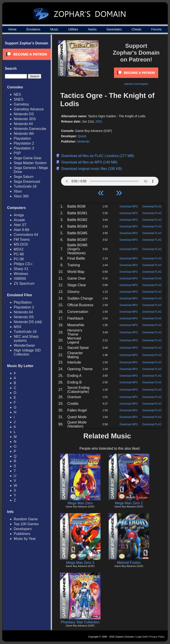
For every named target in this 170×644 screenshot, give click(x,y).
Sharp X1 (21, 269)
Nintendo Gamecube (30, 129)
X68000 (20, 279)
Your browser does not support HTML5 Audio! (110, 180)
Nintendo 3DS (25, 119)
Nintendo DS (24, 114)
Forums (156, 29)
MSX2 (19, 249)
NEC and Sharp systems (26, 339)
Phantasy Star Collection (80, 622)
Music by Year (25, 539)
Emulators (33, 29)
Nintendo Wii (24, 134)
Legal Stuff (141, 637)
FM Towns (22, 240)
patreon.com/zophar (136, 84)
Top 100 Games (26, 524)
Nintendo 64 (23, 124)
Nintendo (83, 141)
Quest (82, 136)
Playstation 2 (24, 143)
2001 (99, 121)
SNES (19, 99)
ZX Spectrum (24, 283)
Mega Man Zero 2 (129, 503)
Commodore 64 (26, 235)
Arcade (19, 220)
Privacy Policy (157, 637)
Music (54, 29)
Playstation (22, 138)
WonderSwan (24, 345)
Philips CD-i (23, 264)
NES (17, 94)
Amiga (19, 215)
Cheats (136, 29)
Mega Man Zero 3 (80, 563)
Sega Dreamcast (27, 182)
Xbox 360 (21, 196)
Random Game (26, 519)
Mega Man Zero (80, 503)
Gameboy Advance (29, 109)
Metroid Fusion (129, 563)
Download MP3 (128, 207)
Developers (23, 529)
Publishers (22, 534)
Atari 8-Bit (21, 230)
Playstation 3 (24, 148)
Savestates (114, 29)
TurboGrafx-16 (25, 186)
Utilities (73, 29)
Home (12, 29)
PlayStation (23, 302)
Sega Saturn (24, 177)
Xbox (18, 191)
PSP (17, 153)
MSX (18, 327)
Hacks (92, 29)
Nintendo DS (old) (28, 322)
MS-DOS (21, 244)
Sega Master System (30, 163)
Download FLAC (152, 207)
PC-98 (19, 259)
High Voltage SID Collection (27, 352)
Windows (21, 274)
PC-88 (19, 254)
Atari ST (20, 225)
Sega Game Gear (28, 158)
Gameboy (21, 104)
